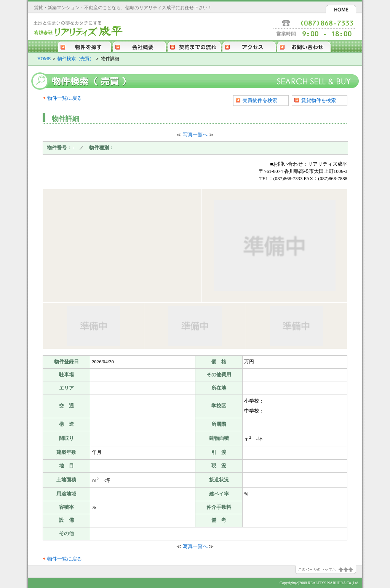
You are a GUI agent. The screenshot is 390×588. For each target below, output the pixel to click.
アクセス (249, 46)
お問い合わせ (304, 46)
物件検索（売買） (76, 59)
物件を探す (85, 46)
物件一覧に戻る (65, 98)
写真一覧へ (195, 135)
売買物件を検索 (260, 100)
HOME (341, 9)
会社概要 (139, 46)
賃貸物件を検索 (319, 100)
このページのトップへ (329, 570)
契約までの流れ (194, 46)
